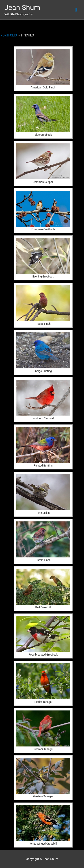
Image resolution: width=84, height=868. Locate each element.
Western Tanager (43, 796)
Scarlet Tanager (43, 702)
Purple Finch (43, 560)
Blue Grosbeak (43, 135)
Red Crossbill (43, 607)
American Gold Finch (43, 88)
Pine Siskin (43, 513)
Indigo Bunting (43, 371)
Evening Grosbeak (43, 277)
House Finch (43, 324)
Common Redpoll (43, 182)
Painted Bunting (43, 466)
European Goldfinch (43, 229)
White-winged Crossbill (43, 844)
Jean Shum (22, 7)
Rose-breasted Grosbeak (43, 655)
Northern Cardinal (43, 418)
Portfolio (9, 35)
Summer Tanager (43, 749)
